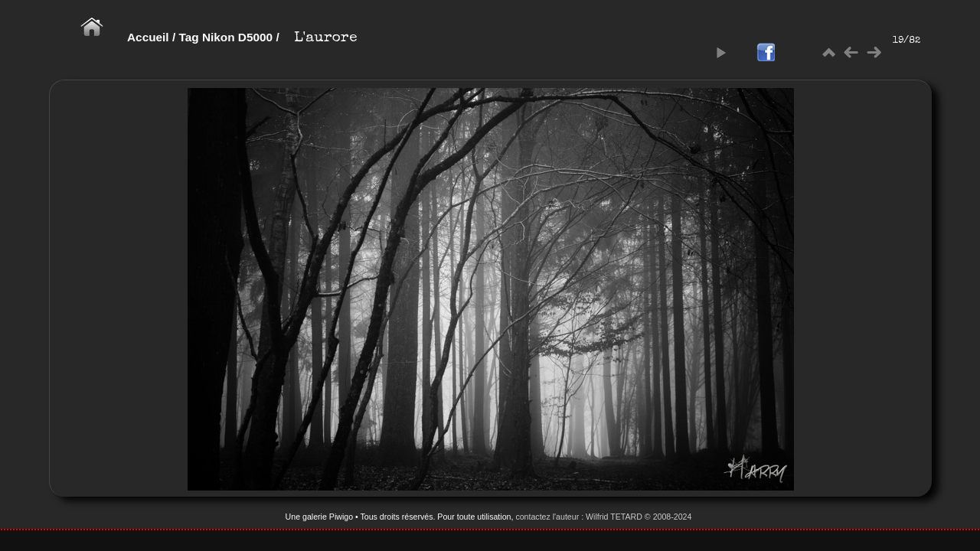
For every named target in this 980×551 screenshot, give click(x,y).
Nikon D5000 (237, 37)
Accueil (148, 37)
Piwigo (341, 517)
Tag (188, 37)
